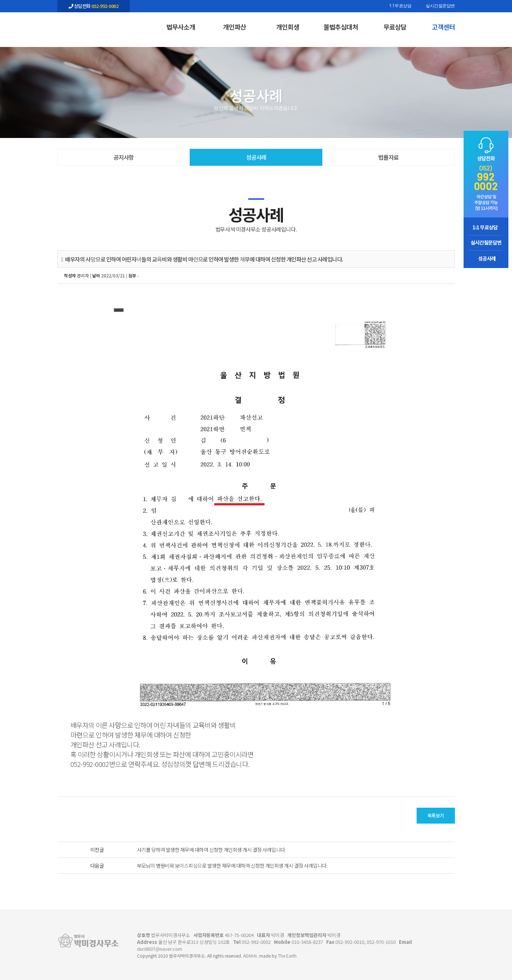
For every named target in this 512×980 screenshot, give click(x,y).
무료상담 (395, 27)
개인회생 (288, 27)
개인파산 (235, 27)
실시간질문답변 (440, 6)
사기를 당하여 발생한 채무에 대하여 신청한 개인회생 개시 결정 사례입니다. (212, 850)
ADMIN (250, 956)
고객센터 (443, 27)
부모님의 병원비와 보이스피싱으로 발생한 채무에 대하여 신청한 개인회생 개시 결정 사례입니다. (232, 865)
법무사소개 (181, 27)
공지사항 (124, 157)
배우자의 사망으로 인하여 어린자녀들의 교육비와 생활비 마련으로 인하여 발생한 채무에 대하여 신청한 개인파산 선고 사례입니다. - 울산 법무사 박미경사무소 (94, 26)
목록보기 (436, 815)
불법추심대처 (341, 27)
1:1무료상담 (400, 6)
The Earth (287, 956)
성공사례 (256, 157)
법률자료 (388, 157)
